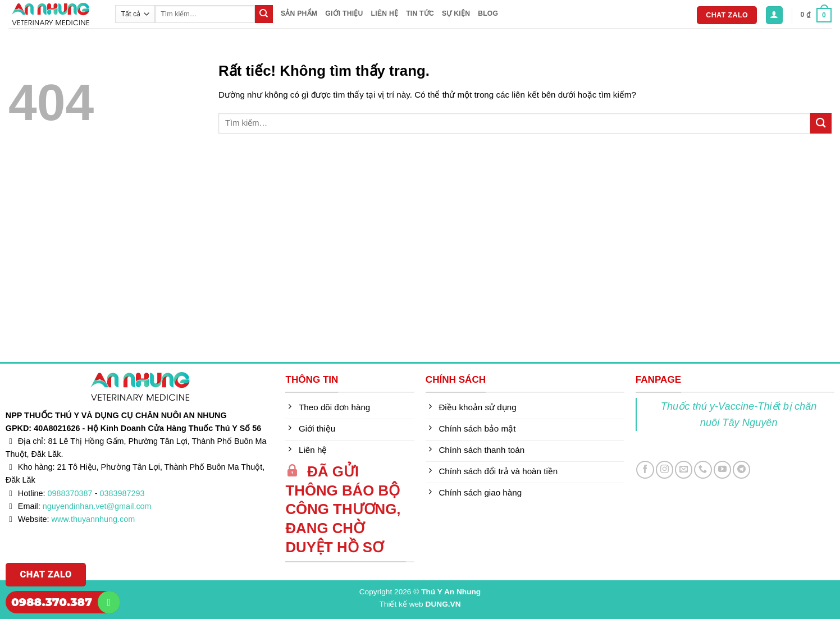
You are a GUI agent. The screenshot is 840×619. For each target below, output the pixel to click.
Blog (488, 13)
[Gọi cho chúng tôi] (703, 469)
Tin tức (420, 13)
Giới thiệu (344, 13)
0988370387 (70, 493)
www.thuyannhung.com (93, 519)
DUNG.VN (443, 604)
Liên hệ (385, 13)
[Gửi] (264, 14)
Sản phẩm (299, 13)
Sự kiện (456, 13)
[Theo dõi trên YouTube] (722, 469)
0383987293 (122, 493)
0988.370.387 (52, 602)
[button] (774, 15)
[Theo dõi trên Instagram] (665, 469)
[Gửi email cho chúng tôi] (684, 469)
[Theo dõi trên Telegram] (741, 469)
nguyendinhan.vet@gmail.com (97, 506)
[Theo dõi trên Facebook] (645, 469)
